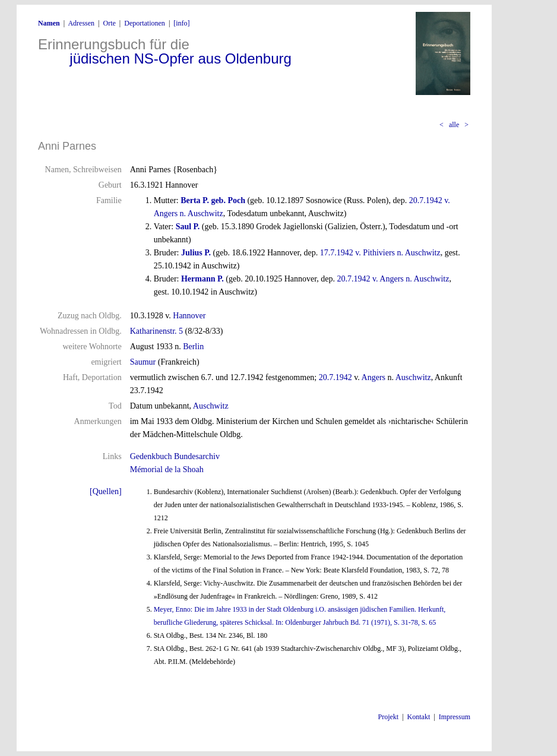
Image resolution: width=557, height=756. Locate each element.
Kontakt (419, 717)
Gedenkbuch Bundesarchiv (175, 456)
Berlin (193, 347)
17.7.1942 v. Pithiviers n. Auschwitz (380, 253)
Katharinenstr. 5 (156, 331)
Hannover (189, 316)
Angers (374, 377)
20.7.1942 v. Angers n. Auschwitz (393, 279)
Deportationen (145, 23)
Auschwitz (413, 377)
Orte (109, 23)
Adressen (81, 23)
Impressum (455, 717)
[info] (181, 23)
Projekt (389, 717)
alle (454, 125)
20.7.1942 (336, 377)
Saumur (143, 362)
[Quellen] (106, 491)
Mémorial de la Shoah (167, 469)
